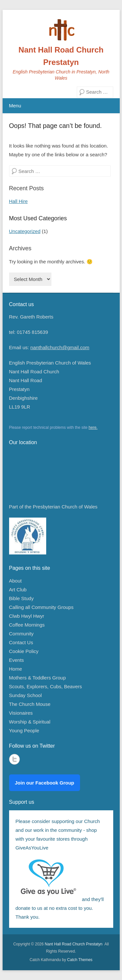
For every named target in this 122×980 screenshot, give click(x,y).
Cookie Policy (24, 651)
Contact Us (21, 642)
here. (93, 428)
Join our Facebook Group (45, 783)
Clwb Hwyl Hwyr (27, 616)
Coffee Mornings (27, 625)
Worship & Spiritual (30, 722)
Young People (24, 731)
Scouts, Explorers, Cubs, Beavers (46, 686)
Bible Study (21, 598)
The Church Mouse (30, 704)
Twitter (14, 759)
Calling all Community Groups (41, 607)
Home (16, 669)
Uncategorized (25, 231)
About (15, 581)
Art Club (18, 590)
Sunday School (26, 695)
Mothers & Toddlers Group (38, 678)
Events (17, 660)
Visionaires (21, 713)
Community (21, 634)
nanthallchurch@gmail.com (60, 347)
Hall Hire (19, 201)
